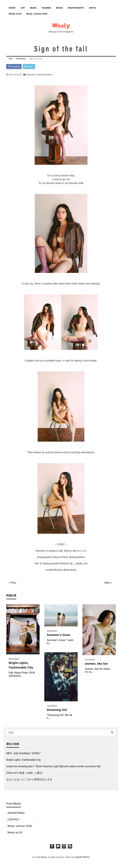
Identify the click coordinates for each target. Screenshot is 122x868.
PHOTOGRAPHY (76, 8)
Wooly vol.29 (15, 14)
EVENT (12, 8)
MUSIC (33, 8)
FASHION (46, 8)
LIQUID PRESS (82, 857)
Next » (108, 583)
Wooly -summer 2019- (37, 14)
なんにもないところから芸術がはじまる (29, 780)
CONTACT (14, 820)
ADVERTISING (16, 813)
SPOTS (92, 8)
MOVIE (59, 8)
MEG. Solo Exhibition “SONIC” (24, 753)
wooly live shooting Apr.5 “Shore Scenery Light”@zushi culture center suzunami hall (53, 766)
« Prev (13, 583)
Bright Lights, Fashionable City (24, 760)
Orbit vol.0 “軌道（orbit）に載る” (25, 773)
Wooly (44, 857)
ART (23, 8)
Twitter (29, 67)
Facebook (14, 67)
